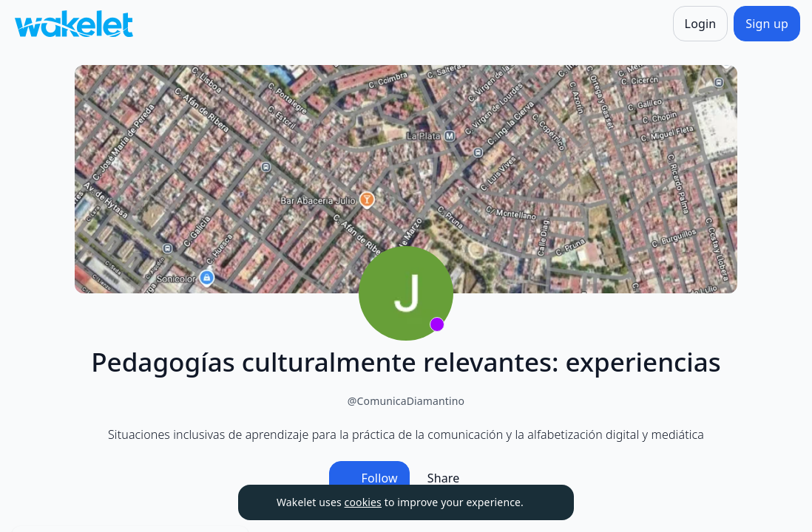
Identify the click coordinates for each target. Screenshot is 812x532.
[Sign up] (767, 24)
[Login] (701, 24)
